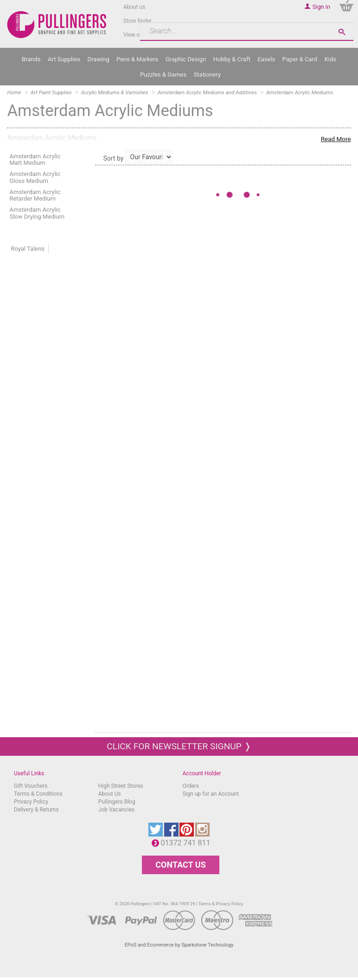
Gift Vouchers (31, 786)
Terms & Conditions (38, 794)
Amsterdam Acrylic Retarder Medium (35, 195)
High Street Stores (121, 786)
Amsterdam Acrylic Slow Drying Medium (37, 213)
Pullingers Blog (117, 802)
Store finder (138, 21)
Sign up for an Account (211, 794)
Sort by (114, 158)
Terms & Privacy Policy (221, 904)
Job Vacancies (116, 810)
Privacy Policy (31, 802)
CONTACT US (180, 865)
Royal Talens (28, 249)
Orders (191, 786)
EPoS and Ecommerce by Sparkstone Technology (179, 945)
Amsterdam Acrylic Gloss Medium (35, 177)
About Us (110, 794)
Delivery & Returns (36, 810)
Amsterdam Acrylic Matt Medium (35, 159)
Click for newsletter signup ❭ (179, 746)
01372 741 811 (188, 843)
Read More (336, 139)
